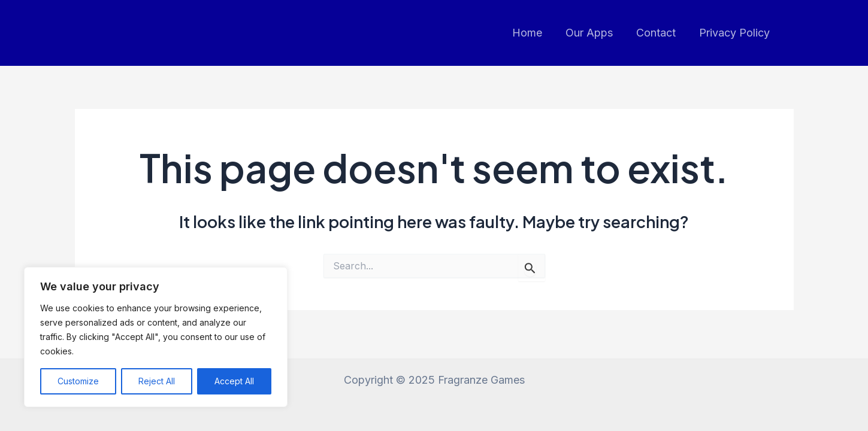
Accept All (234, 381)
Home (534, 33)
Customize (78, 381)
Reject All (157, 381)
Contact (659, 33)
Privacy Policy (736, 33)
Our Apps (594, 33)
